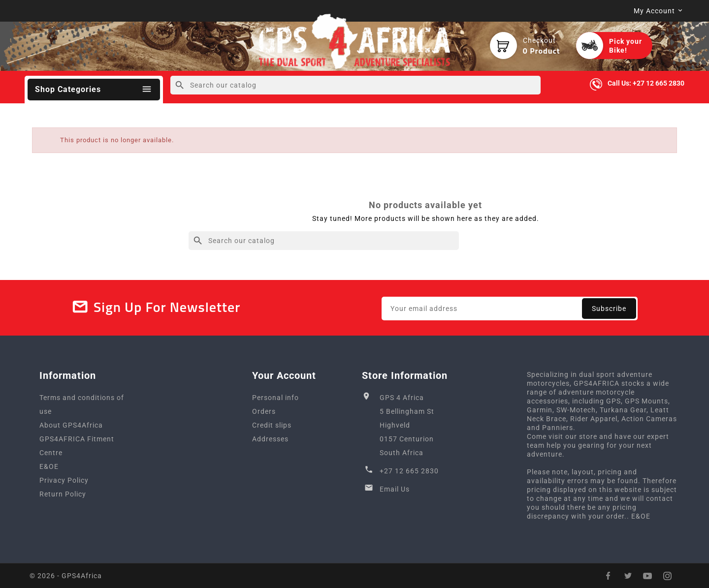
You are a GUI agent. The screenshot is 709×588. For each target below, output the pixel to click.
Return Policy (63, 494)
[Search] (355, 85)
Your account (284, 375)
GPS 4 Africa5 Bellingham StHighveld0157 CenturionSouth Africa (407, 425)
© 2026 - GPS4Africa (66, 576)
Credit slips (272, 425)
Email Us (395, 489)
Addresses (270, 439)
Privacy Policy (64, 480)
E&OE (49, 466)
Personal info (275, 398)
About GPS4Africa (71, 425)
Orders (264, 411)
